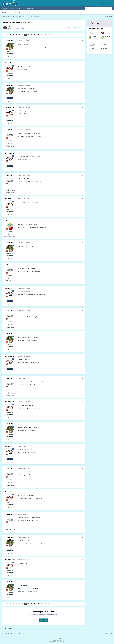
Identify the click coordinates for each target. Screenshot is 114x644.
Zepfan (10, 130)
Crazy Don (10, 221)
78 (17, 35)
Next (38, 35)
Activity (12, 8)
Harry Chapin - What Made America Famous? (29, 588)
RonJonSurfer (10, 63)
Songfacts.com (20, 8)
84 (35, 35)
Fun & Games (21, 29)
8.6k (10, 56)
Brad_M (107, 32)
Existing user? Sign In (106, 3)
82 (29, 35)
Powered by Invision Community (57, 642)
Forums (4, 12)
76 (11, 35)
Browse (5, 9)
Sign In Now (44, 620)
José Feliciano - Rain (23, 585)
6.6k (10, 235)
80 (23, 35)
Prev (7, 35)
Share (69, 28)
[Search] (93, 8)
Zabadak (107, 37)
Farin (11, 27)
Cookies (60, 638)
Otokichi (10, 41)
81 (26, 35)
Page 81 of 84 (49, 35)
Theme (54, 638)
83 (32, 35)
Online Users (17, 12)
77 (14, 35)
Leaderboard (30, 8)
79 (20, 35)
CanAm (94, 37)
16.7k (10, 79)
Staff (10, 12)
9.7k (10, 143)
